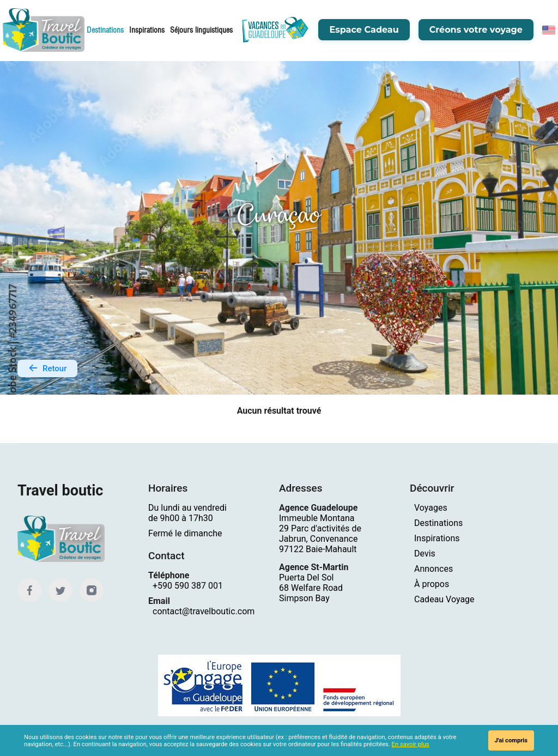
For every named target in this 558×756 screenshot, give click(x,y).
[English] (549, 30)
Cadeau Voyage (444, 600)
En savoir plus (411, 744)
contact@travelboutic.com (204, 612)
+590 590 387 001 (188, 586)
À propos (432, 585)
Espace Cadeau (364, 30)
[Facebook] (29, 591)
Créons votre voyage (476, 30)
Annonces (433, 569)
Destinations (105, 30)
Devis (425, 554)
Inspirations (147, 30)
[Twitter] (60, 591)
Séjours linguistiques (201, 30)
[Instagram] (92, 591)
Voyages (431, 508)
